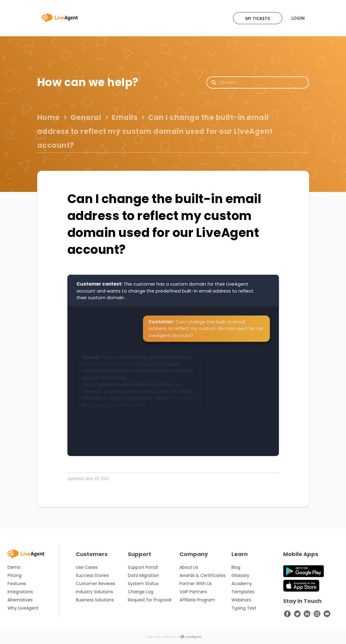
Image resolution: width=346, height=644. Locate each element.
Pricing (15, 575)
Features (17, 584)
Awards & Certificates (202, 575)
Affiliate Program (197, 600)
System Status (143, 584)
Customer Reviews (95, 584)
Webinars (241, 600)
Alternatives (20, 600)
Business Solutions (95, 600)
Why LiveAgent (23, 608)
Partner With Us (196, 584)
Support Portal (143, 567)
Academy (242, 584)
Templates (243, 592)
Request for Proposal (150, 600)
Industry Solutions (94, 592)
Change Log (141, 592)
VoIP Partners (193, 592)
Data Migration (143, 575)
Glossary (240, 575)
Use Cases (87, 567)
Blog (236, 567)
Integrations (20, 592)
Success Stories (92, 575)
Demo (14, 567)
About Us (189, 567)
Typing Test (244, 608)
